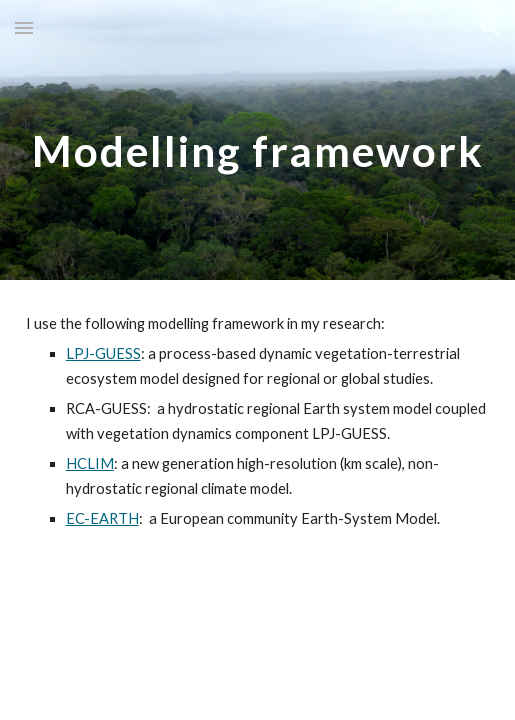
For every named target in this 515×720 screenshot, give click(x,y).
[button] (24, 27)
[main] (258, 140)
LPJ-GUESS (103, 353)
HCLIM (90, 463)
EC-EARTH (102, 518)
